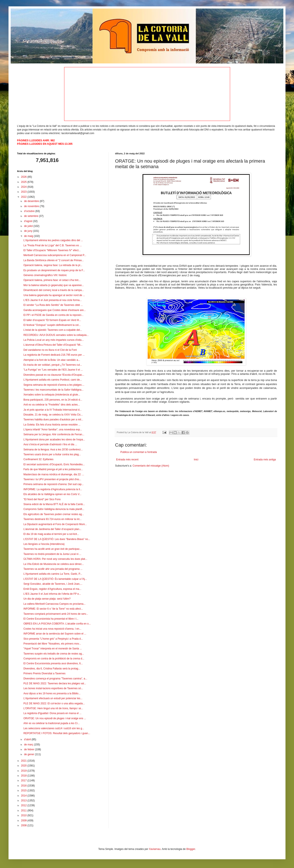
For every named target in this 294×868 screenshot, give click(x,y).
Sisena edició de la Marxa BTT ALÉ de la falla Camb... (54, 504)
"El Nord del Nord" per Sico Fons (42, 499)
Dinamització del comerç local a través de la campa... (54, 290)
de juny (29, 231)
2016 (24, 786)
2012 (24, 805)
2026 (24, 177)
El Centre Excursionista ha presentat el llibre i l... (51, 619)
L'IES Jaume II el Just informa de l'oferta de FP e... (52, 594)
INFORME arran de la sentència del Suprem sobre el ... (55, 634)
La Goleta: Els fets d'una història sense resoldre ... (52, 425)
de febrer (30, 749)
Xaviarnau (155, 849)
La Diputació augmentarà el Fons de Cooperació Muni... (55, 524)
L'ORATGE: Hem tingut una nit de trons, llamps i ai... (53, 708)
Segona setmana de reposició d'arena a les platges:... (54, 385)
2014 (24, 796)
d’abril (28, 739)
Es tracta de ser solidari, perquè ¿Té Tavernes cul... (53, 365)
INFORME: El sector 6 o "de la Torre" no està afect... (53, 609)
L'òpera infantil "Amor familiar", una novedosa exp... (53, 430)
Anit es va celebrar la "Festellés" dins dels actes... (52, 405)
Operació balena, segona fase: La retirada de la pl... (53, 265)
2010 (24, 815)
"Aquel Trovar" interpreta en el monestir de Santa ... (53, 649)
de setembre (32, 216)
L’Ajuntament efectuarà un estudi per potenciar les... (53, 698)
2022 (24, 197)
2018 (24, 776)
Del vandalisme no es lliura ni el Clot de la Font (50, 350)
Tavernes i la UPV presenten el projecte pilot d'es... (52, 479)
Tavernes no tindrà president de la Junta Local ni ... (52, 554)
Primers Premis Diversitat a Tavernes (44, 673)
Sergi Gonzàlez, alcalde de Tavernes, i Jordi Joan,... (53, 584)
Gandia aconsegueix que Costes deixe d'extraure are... (55, 310)
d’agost (29, 221)
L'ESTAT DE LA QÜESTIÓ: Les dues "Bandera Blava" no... (57, 539)
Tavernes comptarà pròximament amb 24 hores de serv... (56, 614)
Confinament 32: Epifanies (38, 459)
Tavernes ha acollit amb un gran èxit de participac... (53, 549)
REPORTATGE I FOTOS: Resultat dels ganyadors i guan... (57, 733)
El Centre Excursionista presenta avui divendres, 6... (53, 663)
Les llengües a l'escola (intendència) (44, 544)
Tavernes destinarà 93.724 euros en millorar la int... (53, 519)
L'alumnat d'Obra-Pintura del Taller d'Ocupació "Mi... (53, 345)
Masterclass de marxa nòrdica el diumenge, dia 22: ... (54, 474)
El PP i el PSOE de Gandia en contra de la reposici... (53, 315)
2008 (24, 825)
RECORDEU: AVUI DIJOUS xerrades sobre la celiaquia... (56, 335)
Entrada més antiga (265, 460)
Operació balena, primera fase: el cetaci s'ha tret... (52, 280)
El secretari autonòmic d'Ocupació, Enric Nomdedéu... (54, 464)
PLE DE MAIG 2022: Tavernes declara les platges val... (55, 683)
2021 (24, 761)
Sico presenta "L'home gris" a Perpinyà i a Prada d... (53, 639)
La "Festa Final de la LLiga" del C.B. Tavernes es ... (53, 245)
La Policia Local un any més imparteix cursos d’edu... (54, 340)
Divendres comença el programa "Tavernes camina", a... (55, 679)
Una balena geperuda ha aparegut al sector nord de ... (54, 295)
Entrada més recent (127, 460)
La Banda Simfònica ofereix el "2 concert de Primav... (54, 260)
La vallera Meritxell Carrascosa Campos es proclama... (54, 604)
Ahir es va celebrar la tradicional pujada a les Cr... (52, 723)
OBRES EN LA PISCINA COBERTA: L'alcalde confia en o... (57, 624)
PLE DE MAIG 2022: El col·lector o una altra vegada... (54, 703)
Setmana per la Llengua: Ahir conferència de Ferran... (54, 434)
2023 (24, 192)
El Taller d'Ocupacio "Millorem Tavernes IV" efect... (52, 250)
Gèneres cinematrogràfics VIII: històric (45, 275)
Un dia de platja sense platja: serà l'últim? (47, 599)
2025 (24, 182)
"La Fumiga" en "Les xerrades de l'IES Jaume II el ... (53, 370)
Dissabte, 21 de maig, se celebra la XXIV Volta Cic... (53, 415)
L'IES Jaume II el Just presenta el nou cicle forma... (53, 300)
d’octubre (30, 211)
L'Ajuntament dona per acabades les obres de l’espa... (54, 440)
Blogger (191, 849)
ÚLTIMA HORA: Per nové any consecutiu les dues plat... (55, 559)
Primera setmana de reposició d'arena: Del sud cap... (53, 484)
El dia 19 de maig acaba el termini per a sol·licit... (51, 534)
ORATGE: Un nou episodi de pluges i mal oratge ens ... (55, 718)
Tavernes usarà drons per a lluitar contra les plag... (52, 454)
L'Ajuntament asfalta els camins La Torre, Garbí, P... (53, 574)
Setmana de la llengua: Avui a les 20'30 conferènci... (53, 450)
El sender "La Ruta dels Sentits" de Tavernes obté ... (53, 305)
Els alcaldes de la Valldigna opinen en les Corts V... (52, 494)
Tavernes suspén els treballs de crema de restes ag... (54, 654)
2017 (24, 781)
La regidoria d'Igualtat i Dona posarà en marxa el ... (52, 713)
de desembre (32, 201)
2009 (24, 821)
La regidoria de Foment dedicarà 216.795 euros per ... (54, 355)
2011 (24, 811)
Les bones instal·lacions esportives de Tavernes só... (53, 688)
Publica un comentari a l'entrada (139, 452)
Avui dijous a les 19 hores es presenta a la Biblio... (52, 693)
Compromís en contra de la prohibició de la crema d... (54, 659)
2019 (24, 771)
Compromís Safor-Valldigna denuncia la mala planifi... (54, 509)
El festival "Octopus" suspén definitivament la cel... (52, 325)
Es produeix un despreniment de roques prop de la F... (54, 270)
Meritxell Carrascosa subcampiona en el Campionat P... (55, 255)
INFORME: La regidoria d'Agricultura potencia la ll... (53, 489)
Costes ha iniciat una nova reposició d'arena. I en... (52, 629)
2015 (24, 791)
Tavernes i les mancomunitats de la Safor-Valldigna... (53, 390)
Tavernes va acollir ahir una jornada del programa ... (53, 569)
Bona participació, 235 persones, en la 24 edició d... (53, 400)
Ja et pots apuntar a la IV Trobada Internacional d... (53, 410)
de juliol (29, 226)
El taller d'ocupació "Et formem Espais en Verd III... (52, 320)
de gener (30, 754)
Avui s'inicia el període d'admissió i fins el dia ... (50, 444)
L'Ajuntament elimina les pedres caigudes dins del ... (53, 240)
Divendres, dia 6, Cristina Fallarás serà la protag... (52, 669)
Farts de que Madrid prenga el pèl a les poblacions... (53, 469)
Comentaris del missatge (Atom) (151, 466)
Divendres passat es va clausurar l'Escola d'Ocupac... (54, 375)
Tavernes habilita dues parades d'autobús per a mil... (53, 420)
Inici (196, 460)
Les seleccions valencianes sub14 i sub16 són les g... (54, 728)
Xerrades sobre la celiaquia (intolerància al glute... (52, 395)
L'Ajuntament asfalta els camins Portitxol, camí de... (53, 380)
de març (29, 745)
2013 (24, 801)
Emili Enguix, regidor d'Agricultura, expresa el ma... (52, 589)
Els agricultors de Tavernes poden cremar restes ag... (54, 514)
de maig (29, 236)
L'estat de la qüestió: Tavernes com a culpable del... (53, 330)
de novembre (32, 206)
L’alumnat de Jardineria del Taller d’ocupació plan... (52, 529)
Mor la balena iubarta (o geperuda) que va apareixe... (54, 285)
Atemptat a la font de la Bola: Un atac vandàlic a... (52, 360)
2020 (24, 766)
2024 (24, 187)
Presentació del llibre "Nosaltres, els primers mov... (52, 644)
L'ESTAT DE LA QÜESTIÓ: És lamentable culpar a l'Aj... (55, 579)
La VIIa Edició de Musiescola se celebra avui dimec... (54, 564)
